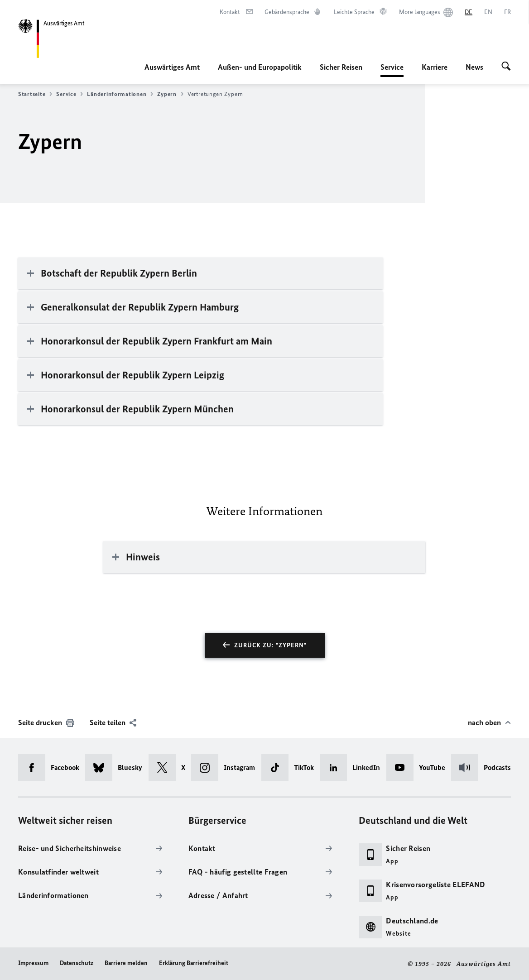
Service (392, 67)
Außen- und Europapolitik (260, 67)
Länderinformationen (120, 94)
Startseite (35, 94)
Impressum (33, 963)
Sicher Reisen (341, 67)
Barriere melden (126, 963)
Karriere (435, 67)
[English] (488, 12)
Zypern (170, 94)
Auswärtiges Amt (172, 67)
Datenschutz (77, 963)
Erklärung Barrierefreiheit (194, 963)
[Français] (507, 12)
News (474, 67)
